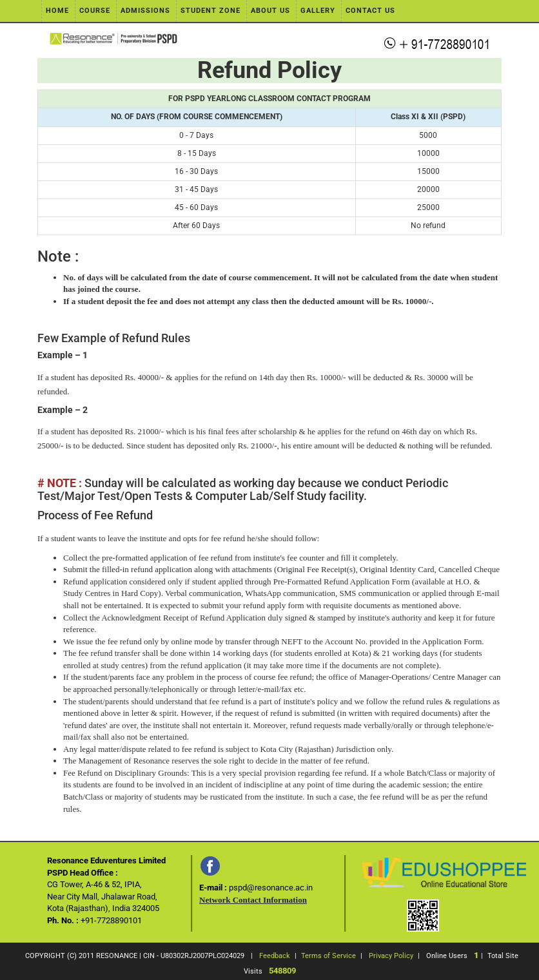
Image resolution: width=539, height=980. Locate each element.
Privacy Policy (391, 956)
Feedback (275, 956)
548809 (282, 971)
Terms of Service (328, 956)
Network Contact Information (253, 900)
